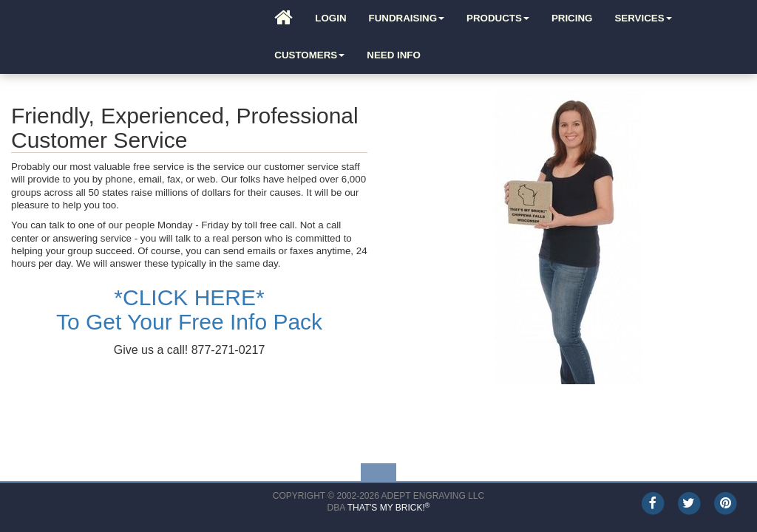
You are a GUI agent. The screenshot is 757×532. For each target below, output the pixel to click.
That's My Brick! (389, 508)
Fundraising (407, 18)
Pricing (572, 18)
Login (330, 18)
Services (643, 18)
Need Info (394, 55)
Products (498, 18)
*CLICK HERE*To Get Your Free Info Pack (189, 310)
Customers (309, 55)
